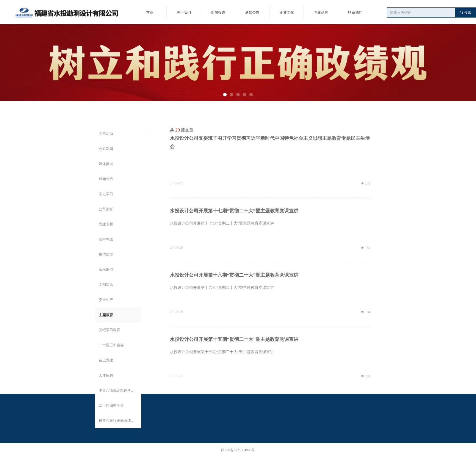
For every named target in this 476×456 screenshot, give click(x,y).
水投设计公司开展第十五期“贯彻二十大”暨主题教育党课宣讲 (234, 339)
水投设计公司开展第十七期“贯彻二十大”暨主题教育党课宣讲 (234, 211)
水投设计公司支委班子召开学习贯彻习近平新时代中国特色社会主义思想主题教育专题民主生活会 (270, 142)
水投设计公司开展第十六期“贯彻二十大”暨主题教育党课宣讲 (234, 275)
